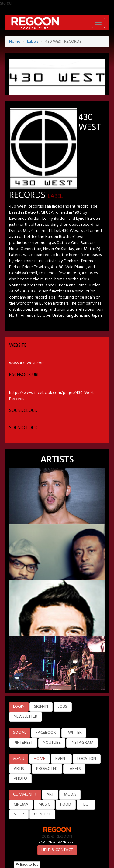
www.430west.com (27, 363)
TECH (86, 805)
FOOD (66, 805)
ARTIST (20, 769)
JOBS (63, 707)
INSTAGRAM (82, 743)
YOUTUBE (52, 743)
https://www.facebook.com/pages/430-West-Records (52, 396)
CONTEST (42, 814)
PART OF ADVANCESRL (57, 842)
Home (15, 42)
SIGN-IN (41, 707)
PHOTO (20, 778)
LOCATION (87, 759)
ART (50, 795)
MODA (70, 795)
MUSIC (44, 805)
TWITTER (74, 733)
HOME (40, 759)
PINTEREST (23, 743)
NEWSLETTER (26, 717)
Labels (33, 42)
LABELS (74, 769)
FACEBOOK (46, 733)
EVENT (61, 759)
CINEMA (21, 805)
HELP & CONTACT (57, 850)
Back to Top (27, 865)
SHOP (19, 814)
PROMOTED (47, 769)
